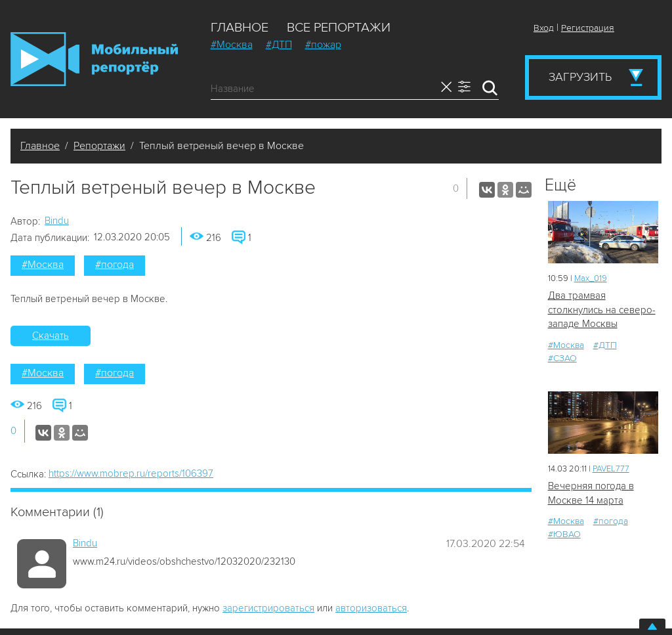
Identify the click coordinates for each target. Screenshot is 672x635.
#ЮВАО (564, 534)
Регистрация (588, 28)
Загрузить (580, 77)
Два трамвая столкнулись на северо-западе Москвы (602, 310)
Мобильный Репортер (94, 59)
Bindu (57, 221)
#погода (115, 265)
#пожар (323, 45)
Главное (240, 28)
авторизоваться (371, 608)
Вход (544, 28)
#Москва (232, 45)
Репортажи (99, 146)
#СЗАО (562, 358)
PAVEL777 (611, 469)
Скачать (51, 336)
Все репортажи (339, 28)
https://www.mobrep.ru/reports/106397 (131, 473)
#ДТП (279, 45)
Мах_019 (591, 278)
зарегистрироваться (268, 608)
